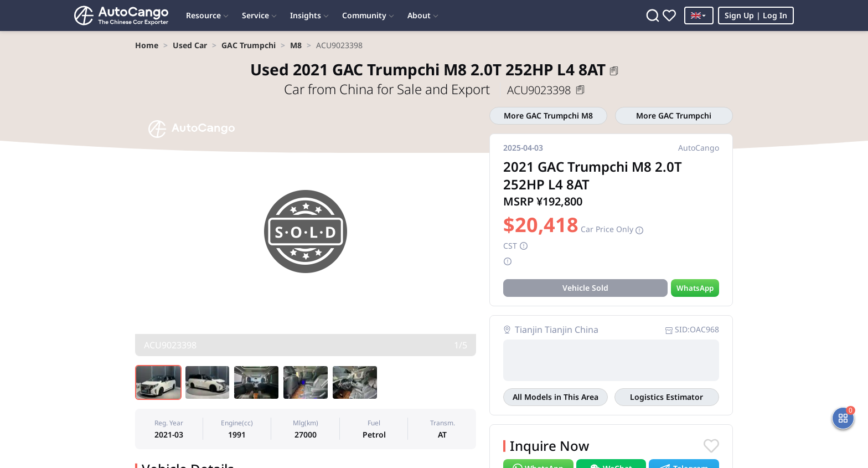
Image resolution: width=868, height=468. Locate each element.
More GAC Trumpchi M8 (548, 115)
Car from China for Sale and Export (389, 89)
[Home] (121, 16)
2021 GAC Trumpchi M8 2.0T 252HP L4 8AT (428, 69)
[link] (147, 45)
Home (147, 45)
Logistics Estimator (666, 397)
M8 (296, 45)
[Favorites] (669, 16)
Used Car (190, 45)
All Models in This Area (556, 397)
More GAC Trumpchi (674, 115)
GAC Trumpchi (249, 45)
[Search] (653, 16)
